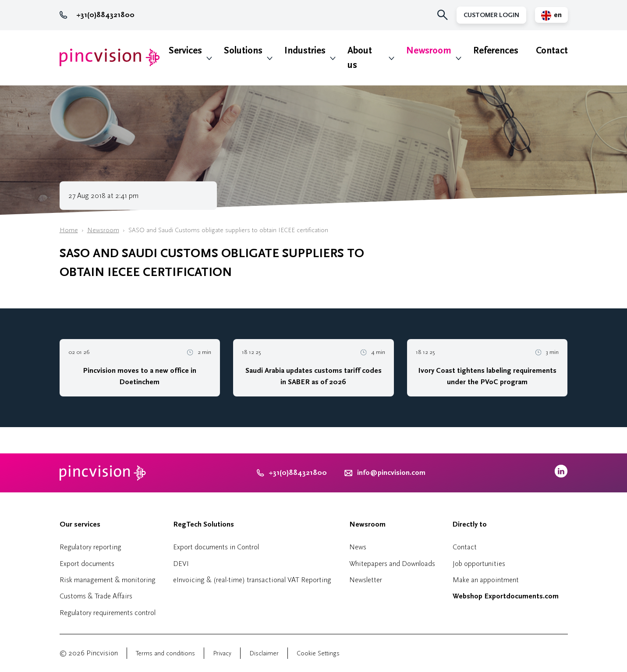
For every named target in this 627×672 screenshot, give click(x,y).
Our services (80, 524)
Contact (552, 51)
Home (69, 230)
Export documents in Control (216, 547)
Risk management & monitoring (108, 580)
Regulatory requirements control (108, 613)
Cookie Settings (318, 653)
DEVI (181, 564)
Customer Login (491, 15)
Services (185, 51)
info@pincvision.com (391, 473)
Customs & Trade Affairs (96, 596)
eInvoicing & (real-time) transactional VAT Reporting (252, 580)
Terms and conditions (165, 653)
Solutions (243, 51)
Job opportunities (479, 564)
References (496, 51)
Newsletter (366, 580)
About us (360, 58)
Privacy (222, 653)
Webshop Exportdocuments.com (506, 596)
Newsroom (429, 51)
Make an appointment (486, 580)
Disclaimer (264, 653)
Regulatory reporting (90, 547)
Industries (305, 51)
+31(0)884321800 (97, 15)
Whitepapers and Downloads (392, 564)
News (358, 547)
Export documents (87, 564)
